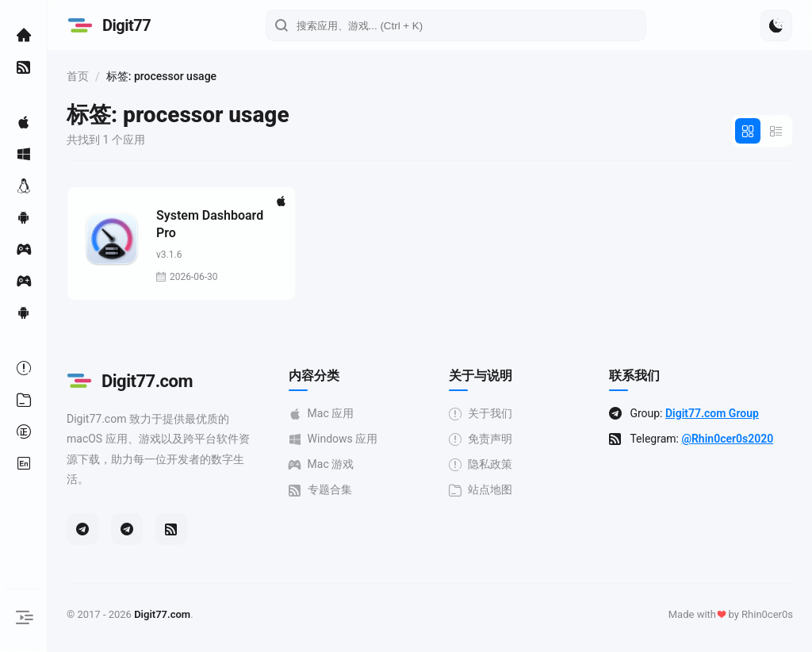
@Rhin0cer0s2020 (727, 439)
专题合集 (320, 490)
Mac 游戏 (322, 464)
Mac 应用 (322, 414)
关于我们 (481, 414)
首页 (78, 76)
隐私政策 (481, 464)
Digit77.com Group (712, 413)
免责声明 (481, 439)
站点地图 (481, 490)
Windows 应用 (333, 439)
